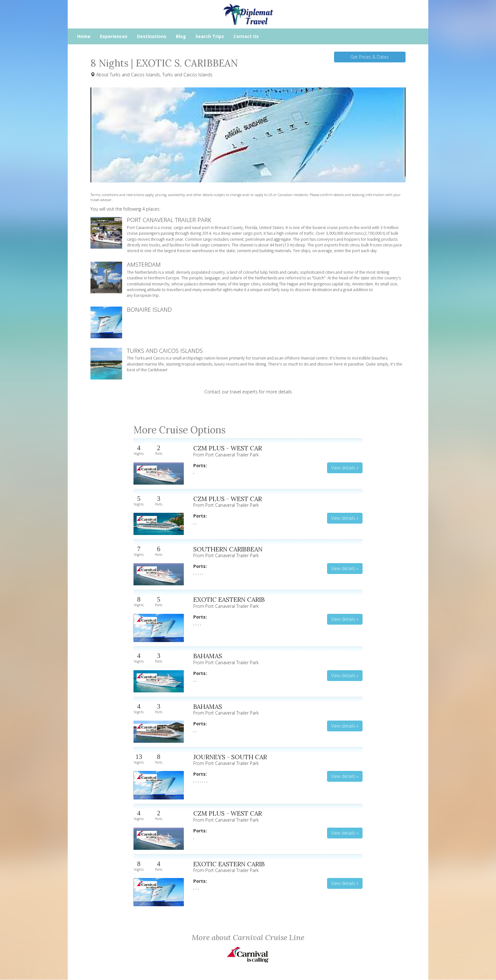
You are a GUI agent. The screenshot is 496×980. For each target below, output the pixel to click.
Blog (181, 36)
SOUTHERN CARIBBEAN (228, 549)
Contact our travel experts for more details (248, 392)
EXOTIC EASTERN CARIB (229, 599)
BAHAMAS (208, 656)
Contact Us (246, 36)
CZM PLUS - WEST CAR (228, 448)
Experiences (114, 36)
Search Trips (210, 36)
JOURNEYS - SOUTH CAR (230, 757)
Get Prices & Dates (370, 57)
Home (84, 36)
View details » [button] (345, 468)
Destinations (152, 36)
